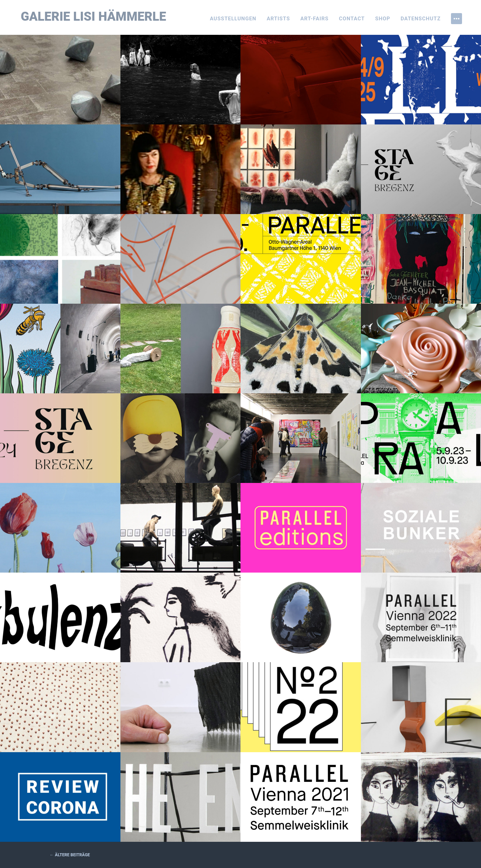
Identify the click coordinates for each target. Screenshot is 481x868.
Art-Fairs (315, 19)
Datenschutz (421, 19)
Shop (383, 19)
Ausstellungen (233, 19)
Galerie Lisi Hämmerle (94, 17)
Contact (352, 19)
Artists (278, 19)
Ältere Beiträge (70, 855)
